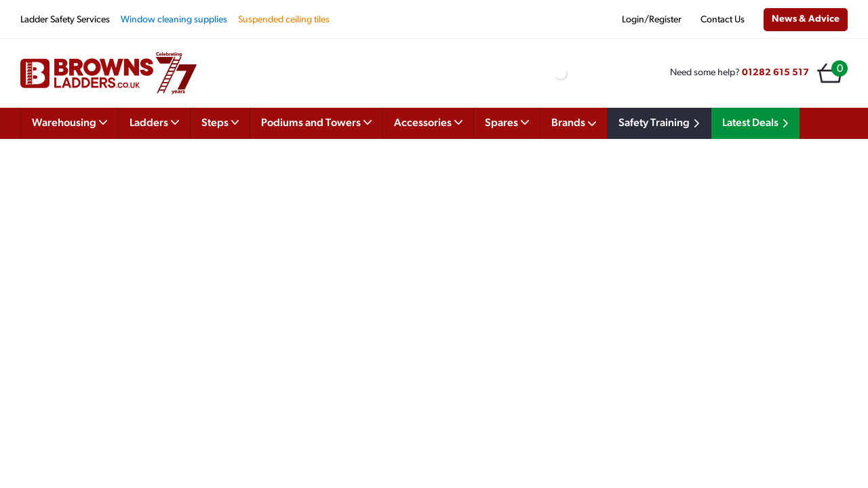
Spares (507, 122)
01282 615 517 (775, 73)
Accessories (428, 122)
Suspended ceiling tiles (284, 20)
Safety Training (661, 123)
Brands (574, 123)
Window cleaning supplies (174, 20)
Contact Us (723, 20)
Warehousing (70, 122)
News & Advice (806, 19)
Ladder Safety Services (65, 20)
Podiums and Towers (316, 122)
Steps (220, 122)
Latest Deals (757, 123)
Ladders (154, 122)
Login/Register (652, 20)
